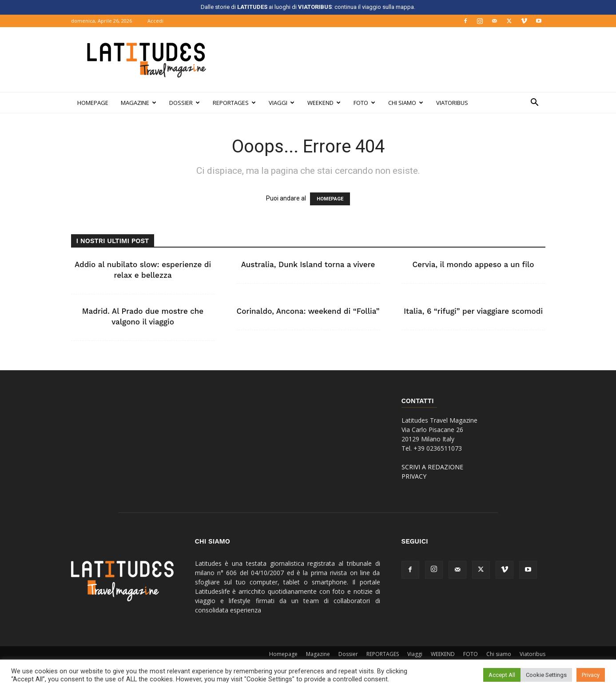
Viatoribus (452, 103)
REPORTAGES (234, 103)
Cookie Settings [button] (546, 675)
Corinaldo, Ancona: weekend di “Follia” (308, 311)
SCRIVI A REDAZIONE (432, 467)
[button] (535, 103)
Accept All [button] (502, 675)
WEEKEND (324, 103)
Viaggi (282, 103)
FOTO (364, 103)
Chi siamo (406, 103)
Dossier (185, 103)
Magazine (139, 103)
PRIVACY (414, 476)
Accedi (155, 21)
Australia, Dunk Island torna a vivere (308, 264)
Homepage (93, 103)
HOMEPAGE (330, 199)
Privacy (591, 675)
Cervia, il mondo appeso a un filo (473, 264)
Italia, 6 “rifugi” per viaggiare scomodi (473, 311)
